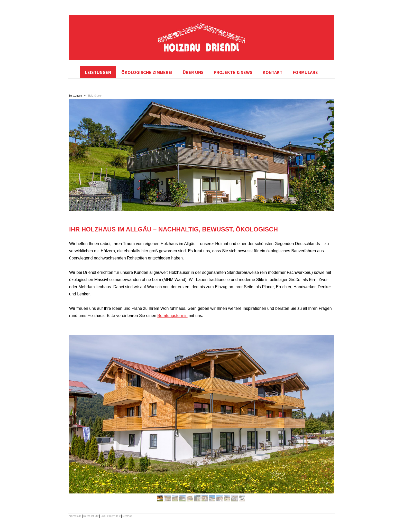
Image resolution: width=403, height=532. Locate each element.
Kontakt (273, 72)
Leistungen (98, 72)
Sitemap (127, 516)
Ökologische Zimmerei (147, 72)
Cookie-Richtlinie (111, 516)
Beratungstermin (172, 316)
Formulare (305, 72)
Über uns (193, 72)
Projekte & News (233, 72)
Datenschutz (91, 516)
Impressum (75, 516)
